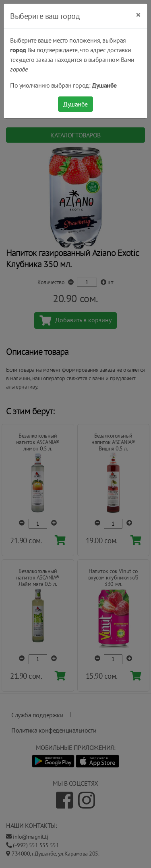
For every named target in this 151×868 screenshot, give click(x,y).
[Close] (138, 15)
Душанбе (75, 104)
